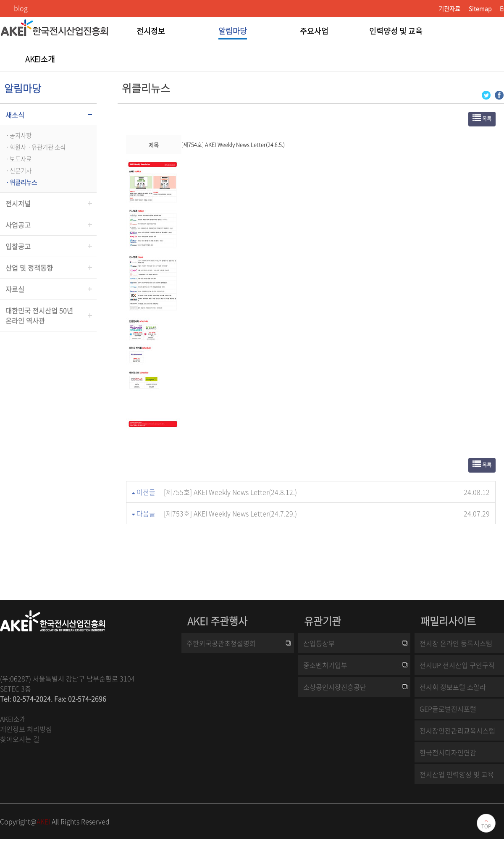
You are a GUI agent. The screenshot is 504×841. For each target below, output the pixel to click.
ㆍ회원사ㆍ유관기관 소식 (35, 147)
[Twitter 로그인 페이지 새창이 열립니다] (486, 94)
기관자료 (449, 8)
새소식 (15, 115)
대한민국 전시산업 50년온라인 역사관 (39, 315)
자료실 (15, 289)
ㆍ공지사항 (18, 135)
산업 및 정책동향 (29, 268)
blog (21, 8)
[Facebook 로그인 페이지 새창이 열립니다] (499, 94)
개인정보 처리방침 (26, 729)
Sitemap (480, 8)
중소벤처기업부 (325, 665)
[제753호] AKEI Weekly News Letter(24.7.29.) (230, 513)
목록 (482, 118)
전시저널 (18, 203)
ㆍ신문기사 (18, 171)
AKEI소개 (13, 719)
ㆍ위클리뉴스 (21, 182)
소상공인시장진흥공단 (335, 687)
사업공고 (18, 225)
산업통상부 (319, 643)
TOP (486, 826)
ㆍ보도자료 (18, 159)
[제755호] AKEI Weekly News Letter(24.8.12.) (230, 492)
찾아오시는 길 (20, 739)
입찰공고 (18, 246)
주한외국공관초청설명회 (221, 643)
